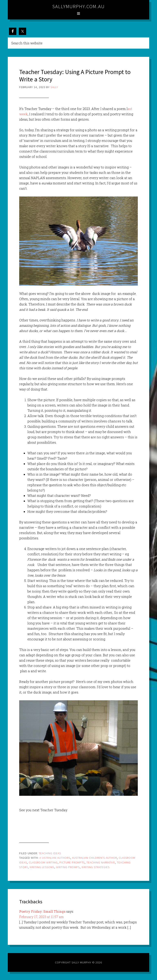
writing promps (68, 867)
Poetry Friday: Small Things (42, 911)
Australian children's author (94, 858)
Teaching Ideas (50, 853)
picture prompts (72, 862)
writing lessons (42, 867)
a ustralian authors (55, 858)
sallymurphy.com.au (78, 6)
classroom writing (43, 862)
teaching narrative (101, 862)
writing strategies (96, 867)
